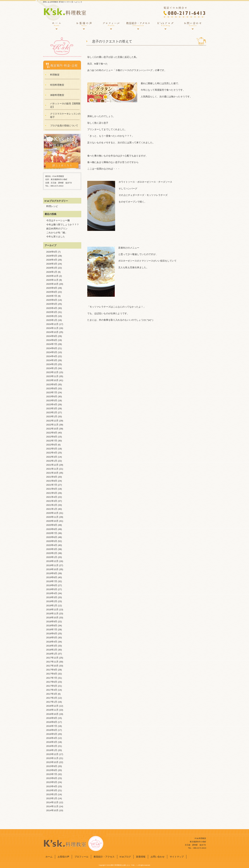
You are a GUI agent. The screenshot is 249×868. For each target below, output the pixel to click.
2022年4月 (52, 453)
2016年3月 (52, 742)
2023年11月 (52, 376)
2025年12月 (52, 276)
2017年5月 (52, 686)
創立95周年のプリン (57, 229)
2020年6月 (52, 537)
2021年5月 (52, 493)
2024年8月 (52, 340)
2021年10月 (52, 473)
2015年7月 (52, 774)
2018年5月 (52, 638)
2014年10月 (52, 810)
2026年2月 (52, 268)
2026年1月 (52, 272)
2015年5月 (52, 782)
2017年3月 (52, 694)
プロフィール (111, 26)
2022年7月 (52, 441)
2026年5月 (52, 256)
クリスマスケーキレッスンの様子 (65, 115)
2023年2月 (52, 412)
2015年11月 (52, 758)
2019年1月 (52, 606)
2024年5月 (52, 352)
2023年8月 (52, 388)
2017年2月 (52, 698)
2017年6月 (52, 682)
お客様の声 (84, 26)
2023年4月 (52, 404)
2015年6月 (52, 778)
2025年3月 (52, 312)
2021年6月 (52, 489)
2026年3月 (52, 264)
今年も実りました (56, 237)
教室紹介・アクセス (138, 26)
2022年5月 (52, 449)
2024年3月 (52, 360)
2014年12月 (52, 802)
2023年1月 (52, 416)
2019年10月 (52, 569)
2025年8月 (52, 292)
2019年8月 (52, 577)
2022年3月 (52, 457)
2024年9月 (52, 336)
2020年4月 (52, 545)
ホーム (57, 26)
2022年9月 (52, 433)
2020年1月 (52, 557)
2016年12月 (52, 706)
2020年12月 (52, 513)
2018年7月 (52, 630)
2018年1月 (52, 654)
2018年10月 (52, 618)
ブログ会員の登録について (64, 126)
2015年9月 (52, 766)
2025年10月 (52, 284)
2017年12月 (52, 658)
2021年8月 (52, 481)
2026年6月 (52, 252)
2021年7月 (52, 485)
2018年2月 (52, 650)
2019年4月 (52, 593)
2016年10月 (52, 714)
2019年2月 (52, 601)
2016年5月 (52, 734)
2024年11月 (52, 328)
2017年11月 (52, 662)
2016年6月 (52, 730)
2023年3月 (52, 408)
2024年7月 (52, 344)
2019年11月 (52, 565)
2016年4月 (52, 738)
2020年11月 (52, 517)
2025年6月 (52, 300)
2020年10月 (52, 521)
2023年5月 (52, 400)
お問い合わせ (193, 26)
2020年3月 (52, 549)
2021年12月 (52, 465)
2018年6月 (52, 634)
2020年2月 (52, 553)
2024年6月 (52, 348)
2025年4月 (52, 308)
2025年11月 (52, 280)
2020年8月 (52, 529)
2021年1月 (52, 509)
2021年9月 (52, 477)
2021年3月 (52, 501)
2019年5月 (52, 589)
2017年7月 (52, 678)
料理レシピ (52, 206)
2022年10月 (52, 429)
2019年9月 (52, 573)
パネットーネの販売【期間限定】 (65, 105)
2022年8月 (52, 437)
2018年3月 (52, 646)
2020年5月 (52, 541)
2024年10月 (52, 332)
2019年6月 (52, 585)
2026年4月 (52, 260)
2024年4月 (52, 356)
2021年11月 (52, 469)
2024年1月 (52, 368)
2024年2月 (52, 364)
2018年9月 (52, 622)
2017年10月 (52, 666)
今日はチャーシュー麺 (58, 220)
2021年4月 (52, 497)
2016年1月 (52, 750)
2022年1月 (52, 461)
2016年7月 (52, 726)
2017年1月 (52, 702)
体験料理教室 (57, 95)
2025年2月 (52, 316)
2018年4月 (52, 642)
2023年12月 (52, 372)
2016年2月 (52, 746)
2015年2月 (52, 794)
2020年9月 (52, 525)
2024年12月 (52, 324)
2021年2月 (52, 505)
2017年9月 (52, 670)
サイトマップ (177, 857)
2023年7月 (52, 392)
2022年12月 (52, 421)
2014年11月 (52, 806)
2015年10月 (52, 762)
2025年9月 (52, 288)
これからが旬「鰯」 (57, 233)
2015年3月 (52, 790)
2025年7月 (52, 296)
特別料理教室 (57, 85)
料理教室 (55, 75)
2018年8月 (52, 626)
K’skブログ (165, 26)
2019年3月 (52, 597)
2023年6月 (52, 396)
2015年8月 (52, 770)
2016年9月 (52, 718)
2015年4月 (52, 786)
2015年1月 (52, 798)
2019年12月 (52, 561)
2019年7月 (52, 581)
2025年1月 (52, 320)
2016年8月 (52, 722)
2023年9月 (52, 384)
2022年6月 (52, 445)
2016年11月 (52, 710)
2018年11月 (52, 614)
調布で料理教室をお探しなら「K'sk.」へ (124, 865)
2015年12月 (52, 754)
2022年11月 (52, 425)
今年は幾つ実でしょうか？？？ (63, 225)
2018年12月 (52, 610)
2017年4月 (52, 690)
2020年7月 (52, 533)
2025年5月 (52, 304)
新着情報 (141, 857)
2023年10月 (52, 380)
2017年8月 (52, 674)
